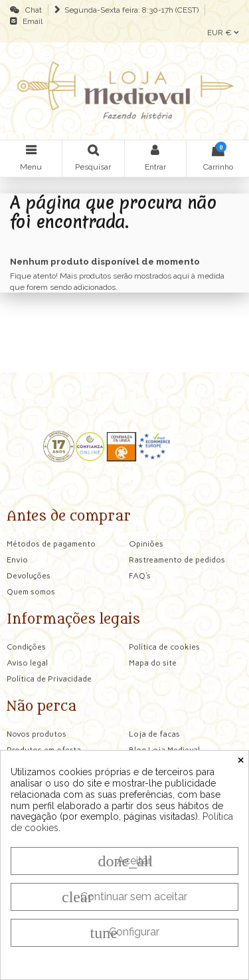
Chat (32, 10)
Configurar (125, 933)
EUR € (223, 33)
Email (31, 21)
